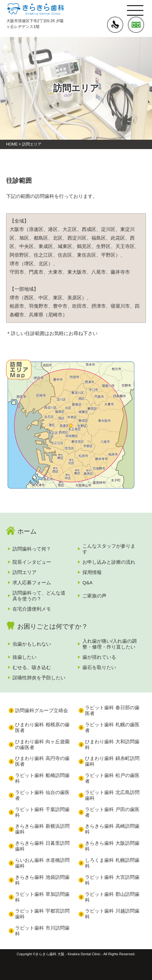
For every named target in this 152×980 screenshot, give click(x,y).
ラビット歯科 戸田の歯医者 (112, 812)
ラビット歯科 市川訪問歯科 (42, 931)
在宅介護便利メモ (32, 609)
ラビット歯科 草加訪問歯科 (42, 897)
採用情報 (92, 572)
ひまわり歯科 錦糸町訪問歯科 (112, 761)
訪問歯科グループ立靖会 (42, 710)
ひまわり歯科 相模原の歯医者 (42, 727)
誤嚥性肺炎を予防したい (39, 678)
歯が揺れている (99, 657)
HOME (12, 144)
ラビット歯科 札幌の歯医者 (112, 727)
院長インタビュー (32, 562)
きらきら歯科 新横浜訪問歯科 (42, 829)
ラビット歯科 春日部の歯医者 (112, 710)
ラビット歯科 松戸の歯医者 (112, 778)
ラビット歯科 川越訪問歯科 (112, 914)
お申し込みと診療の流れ (109, 562)
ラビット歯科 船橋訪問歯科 (42, 778)
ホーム (27, 531)
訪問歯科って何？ (32, 549)
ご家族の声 (94, 596)
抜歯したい (25, 657)
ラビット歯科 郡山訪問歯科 (112, 897)
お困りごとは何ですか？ (53, 626)
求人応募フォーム (32, 583)
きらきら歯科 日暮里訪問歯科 (42, 846)
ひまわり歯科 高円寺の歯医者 (42, 761)
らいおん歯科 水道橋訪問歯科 (42, 863)
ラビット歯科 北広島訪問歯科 (112, 795)
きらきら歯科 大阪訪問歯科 (112, 846)
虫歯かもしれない (32, 644)
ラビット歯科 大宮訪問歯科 (112, 880)
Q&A (88, 583)
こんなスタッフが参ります (109, 549)
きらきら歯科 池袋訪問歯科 (42, 880)
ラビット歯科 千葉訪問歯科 (42, 812)
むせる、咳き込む (32, 667)
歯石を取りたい (99, 667)
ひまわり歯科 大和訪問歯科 (112, 744)
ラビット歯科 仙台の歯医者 (42, 795)
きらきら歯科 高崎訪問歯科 (112, 829)
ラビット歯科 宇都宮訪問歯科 (42, 914)
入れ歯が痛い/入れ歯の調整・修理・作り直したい (110, 644)
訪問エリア (25, 572)
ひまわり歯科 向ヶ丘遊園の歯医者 (42, 744)
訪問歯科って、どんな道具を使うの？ (39, 596)
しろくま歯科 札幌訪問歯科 (112, 863)
